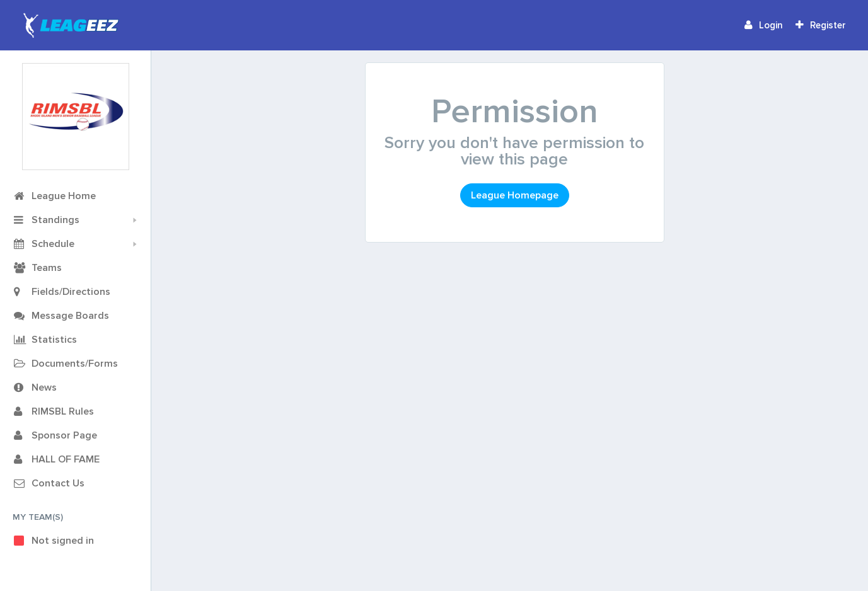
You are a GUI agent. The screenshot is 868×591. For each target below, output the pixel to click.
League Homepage (515, 195)
